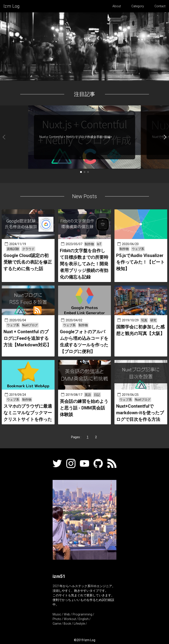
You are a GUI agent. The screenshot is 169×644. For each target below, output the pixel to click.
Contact (160, 6)
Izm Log (12, 6)
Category (138, 6)
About (117, 6)
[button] (155, 137)
